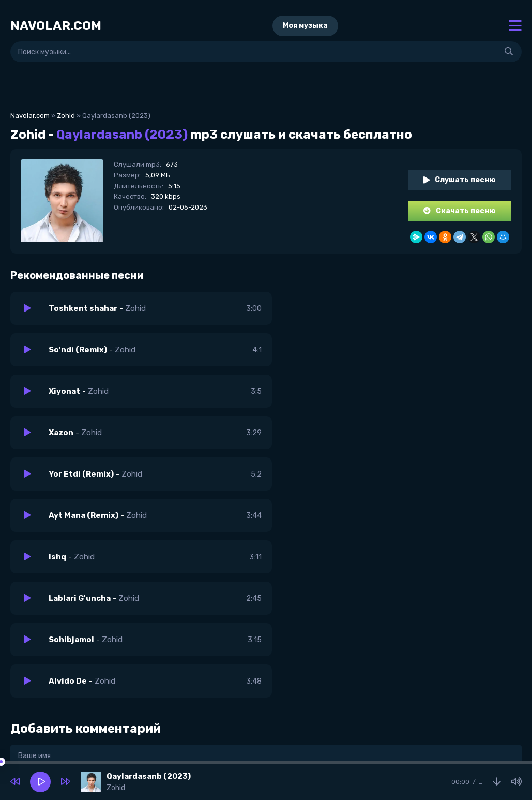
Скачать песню (460, 211)
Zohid (66, 116)
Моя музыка (305, 26)
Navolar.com (30, 116)
